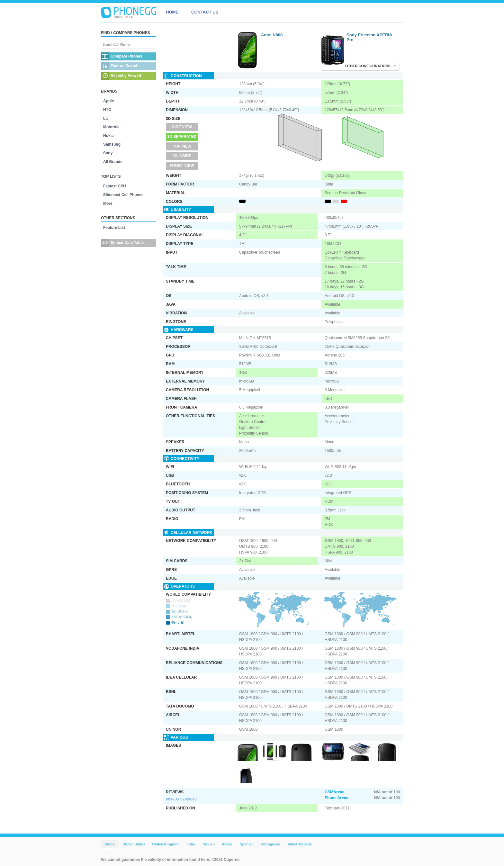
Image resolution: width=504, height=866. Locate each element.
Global (110, 844)
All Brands (113, 162)
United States (134, 844)
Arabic (227, 844)
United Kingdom (166, 844)
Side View (182, 127)
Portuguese (270, 844)
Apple (108, 101)
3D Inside (182, 156)
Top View (182, 146)
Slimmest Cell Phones (123, 195)
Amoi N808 (272, 35)
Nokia (108, 136)
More (108, 203)
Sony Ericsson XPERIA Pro (369, 37)
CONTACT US (205, 12)
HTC (107, 110)
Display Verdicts (181, 799)
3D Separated (182, 137)
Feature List (114, 228)
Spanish (247, 844)
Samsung (112, 144)
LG (106, 118)
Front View (182, 166)
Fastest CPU (115, 186)
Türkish (208, 844)
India (191, 844)
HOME (172, 12)
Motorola (111, 127)
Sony (108, 153)
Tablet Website (299, 844)
